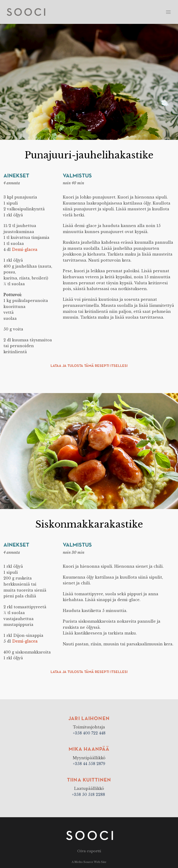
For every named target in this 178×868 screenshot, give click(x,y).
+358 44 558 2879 (89, 764)
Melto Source (84, 862)
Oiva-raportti (89, 851)
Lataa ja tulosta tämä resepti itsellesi (89, 366)
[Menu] (168, 12)
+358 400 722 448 (89, 733)
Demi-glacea (25, 250)
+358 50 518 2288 (89, 794)
